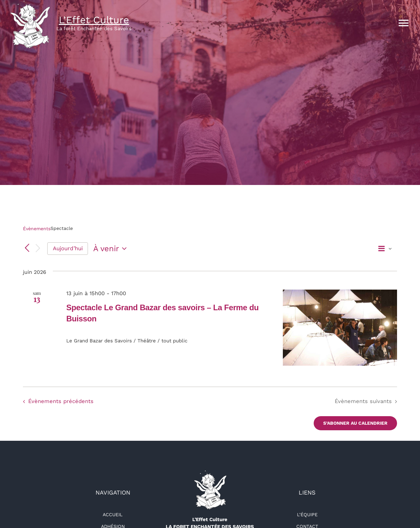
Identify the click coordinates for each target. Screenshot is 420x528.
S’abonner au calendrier (355, 423)
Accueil (113, 515)
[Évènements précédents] (27, 249)
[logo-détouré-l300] (210, 473)
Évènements (37, 229)
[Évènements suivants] (38, 249)
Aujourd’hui (68, 248)
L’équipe (307, 515)
